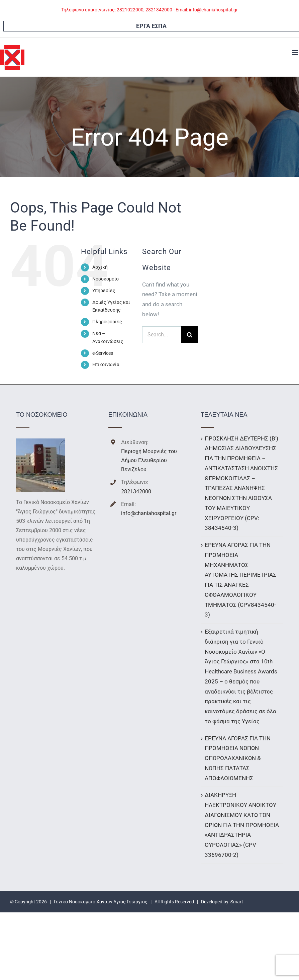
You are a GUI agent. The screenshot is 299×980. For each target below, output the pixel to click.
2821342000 (136, 492)
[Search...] (162, 335)
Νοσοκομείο (106, 279)
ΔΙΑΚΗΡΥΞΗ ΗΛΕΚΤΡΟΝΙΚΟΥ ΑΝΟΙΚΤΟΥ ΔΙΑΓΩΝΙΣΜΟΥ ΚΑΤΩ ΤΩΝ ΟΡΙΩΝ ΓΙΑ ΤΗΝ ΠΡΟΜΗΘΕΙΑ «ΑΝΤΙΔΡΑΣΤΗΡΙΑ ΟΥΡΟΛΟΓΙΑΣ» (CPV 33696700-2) (242, 825)
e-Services (103, 353)
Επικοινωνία (106, 364)
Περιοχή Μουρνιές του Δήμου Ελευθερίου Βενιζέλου (149, 460)
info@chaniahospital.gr (149, 513)
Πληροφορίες (107, 322)
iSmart (236, 902)
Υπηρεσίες (104, 291)
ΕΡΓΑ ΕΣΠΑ (151, 26)
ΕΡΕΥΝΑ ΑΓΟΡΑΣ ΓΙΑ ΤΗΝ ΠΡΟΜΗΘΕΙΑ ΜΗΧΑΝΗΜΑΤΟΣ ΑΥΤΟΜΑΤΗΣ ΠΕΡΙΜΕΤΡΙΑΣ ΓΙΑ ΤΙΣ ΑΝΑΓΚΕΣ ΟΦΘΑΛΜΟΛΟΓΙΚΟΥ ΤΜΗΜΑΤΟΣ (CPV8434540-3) (240, 580)
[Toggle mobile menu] (295, 52)
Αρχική (100, 267)
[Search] (190, 335)
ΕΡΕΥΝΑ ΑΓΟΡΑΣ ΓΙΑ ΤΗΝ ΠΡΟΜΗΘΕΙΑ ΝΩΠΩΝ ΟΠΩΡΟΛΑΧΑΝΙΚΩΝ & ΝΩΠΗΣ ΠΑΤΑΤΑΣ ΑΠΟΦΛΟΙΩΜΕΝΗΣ (238, 758)
